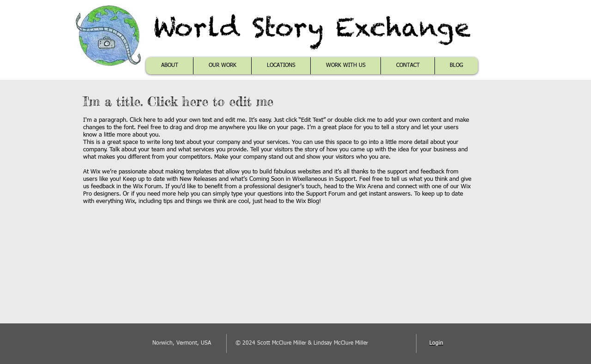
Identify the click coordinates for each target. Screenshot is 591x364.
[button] (222, 66)
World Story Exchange (312, 27)
